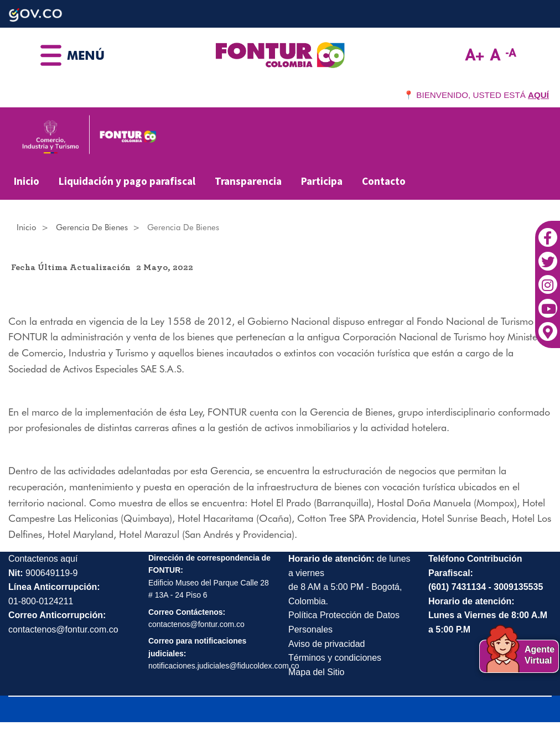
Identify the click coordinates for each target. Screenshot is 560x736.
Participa (322, 181)
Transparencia (248, 181)
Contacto (384, 181)
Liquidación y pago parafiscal (127, 181)
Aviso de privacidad (326, 644)
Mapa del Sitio (316, 672)
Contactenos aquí (43, 559)
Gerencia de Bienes (92, 227)
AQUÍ (538, 95)
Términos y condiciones (335, 658)
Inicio (27, 181)
